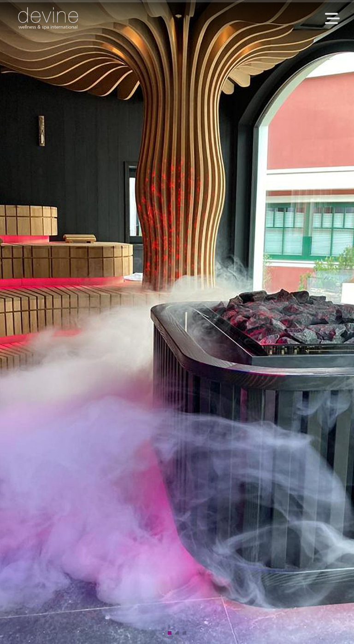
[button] (170, 633)
